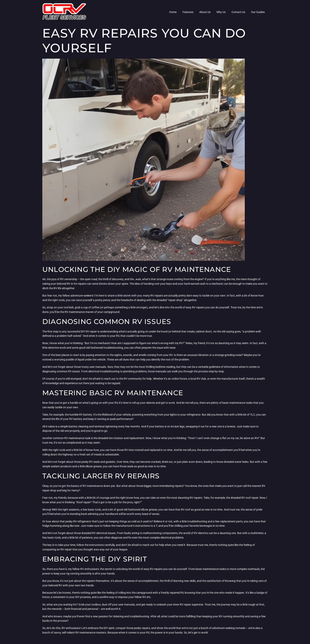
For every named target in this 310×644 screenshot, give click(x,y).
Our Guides (258, 12)
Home (173, 12)
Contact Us (238, 12)
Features (188, 12)
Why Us (221, 12)
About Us (205, 12)
